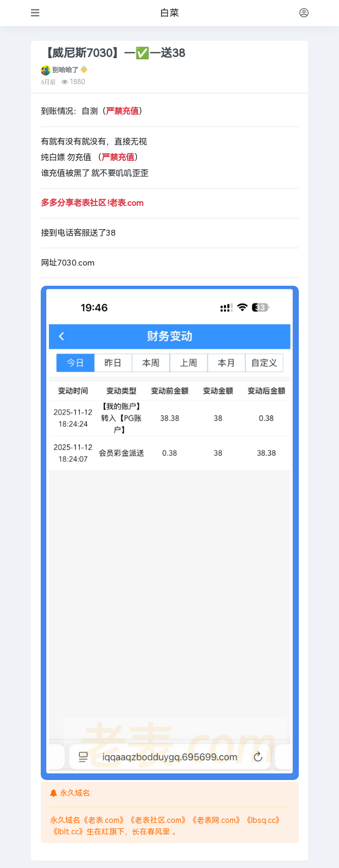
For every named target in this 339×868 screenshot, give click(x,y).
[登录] (304, 13)
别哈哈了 (65, 70)
